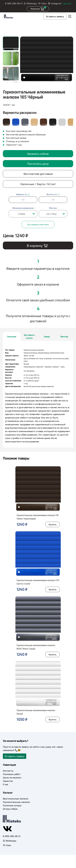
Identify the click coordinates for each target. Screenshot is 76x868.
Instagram (55, 3)
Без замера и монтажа (38, 224)
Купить (53, 524)
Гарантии (8, 781)
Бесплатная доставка (38, 174)
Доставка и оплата (29, 336)
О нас (6, 784)
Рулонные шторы (12, 805)
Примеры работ (12, 774)
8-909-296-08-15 (14, 3)
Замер (47, 337)
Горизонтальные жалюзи (16, 802)
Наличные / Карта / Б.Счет (38, 184)
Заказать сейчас (38, 154)
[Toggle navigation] (70, 17)
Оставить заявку (55, 16)
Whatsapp (30, 3)
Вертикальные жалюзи (16, 799)
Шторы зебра (10, 809)
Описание (12, 337)
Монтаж (64, 337)
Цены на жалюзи (12, 777)
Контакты (8, 771)
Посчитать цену (38, 164)
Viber (42, 3)
